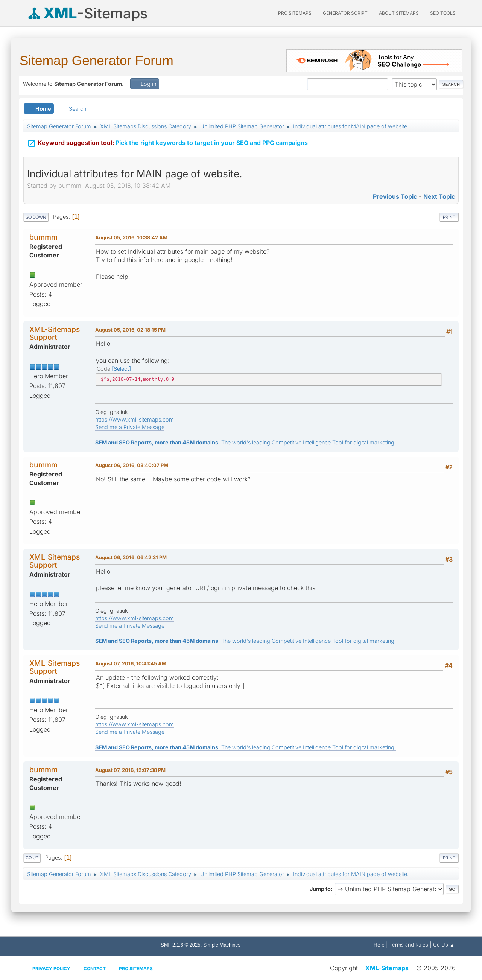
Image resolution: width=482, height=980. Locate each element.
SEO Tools (443, 13)
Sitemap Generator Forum (97, 60)
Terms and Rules (409, 945)
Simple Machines (222, 945)
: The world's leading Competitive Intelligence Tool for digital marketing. (246, 442)
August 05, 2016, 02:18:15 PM (130, 330)
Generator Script (345, 13)
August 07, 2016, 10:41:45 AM (131, 663)
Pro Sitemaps (136, 969)
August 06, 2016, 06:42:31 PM (131, 557)
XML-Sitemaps (387, 968)
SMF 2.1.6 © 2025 (180, 945)
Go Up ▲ (444, 945)
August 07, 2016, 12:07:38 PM (130, 770)
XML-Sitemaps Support (55, 333)
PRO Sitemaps (295, 13)
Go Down (36, 217)
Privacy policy (51, 969)
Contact (95, 969)
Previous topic (395, 196)
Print (449, 217)
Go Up (32, 858)
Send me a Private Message (130, 427)
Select (121, 369)
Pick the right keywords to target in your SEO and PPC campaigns (167, 143)
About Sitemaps (399, 13)
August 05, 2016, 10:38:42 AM (131, 237)
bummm (43, 237)
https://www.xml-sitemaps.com (135, 419)
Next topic (439, 196)
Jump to (320, 889)
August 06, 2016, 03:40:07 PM (132, 465)
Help (379, 945)
